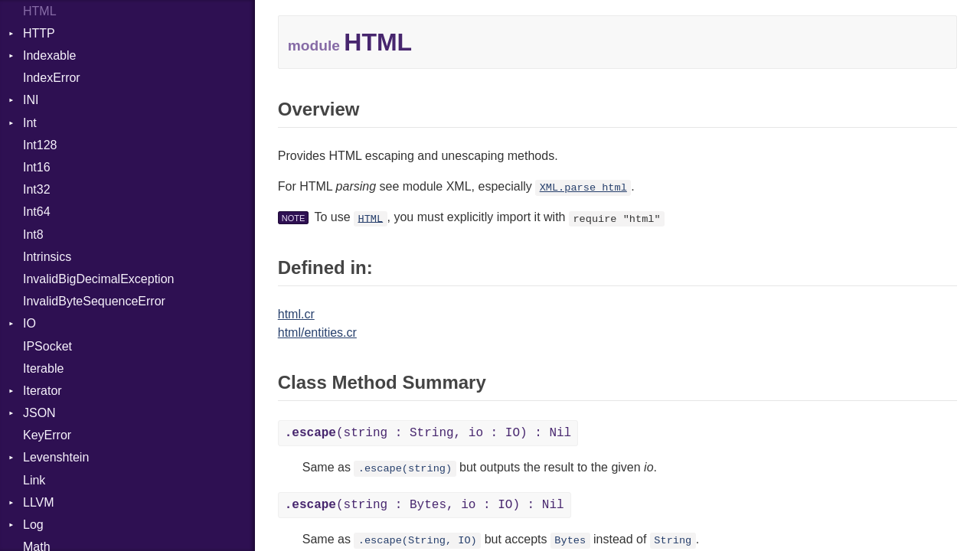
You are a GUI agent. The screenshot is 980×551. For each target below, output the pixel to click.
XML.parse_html (583, 188)
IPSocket (47, 346)
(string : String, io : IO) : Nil (428, 433)
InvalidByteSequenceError (94, 301)
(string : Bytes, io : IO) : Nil (425, 505)
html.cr (296, 314)
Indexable (49, 55)
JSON (39, 413)
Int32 (37, 189)
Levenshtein (56, 457)
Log (33, 525)
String (673, 541)
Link (34, 480)
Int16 (37, 167)
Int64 (37, 212)
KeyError (47, 435)
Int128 (40, 145)
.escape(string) (405, 469)
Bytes (570, 541)
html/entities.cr (317, 333)
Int (30, 123)
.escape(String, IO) (418, 541)
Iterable (43, 368)
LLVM (39, 502)
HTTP (39, 33)
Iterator (42, 391)
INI (31, 100)
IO (29, 323)
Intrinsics (47, 257)
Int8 (33, 235)
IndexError (52, 78)
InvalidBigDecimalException (98, 279)
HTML (370, 218)
